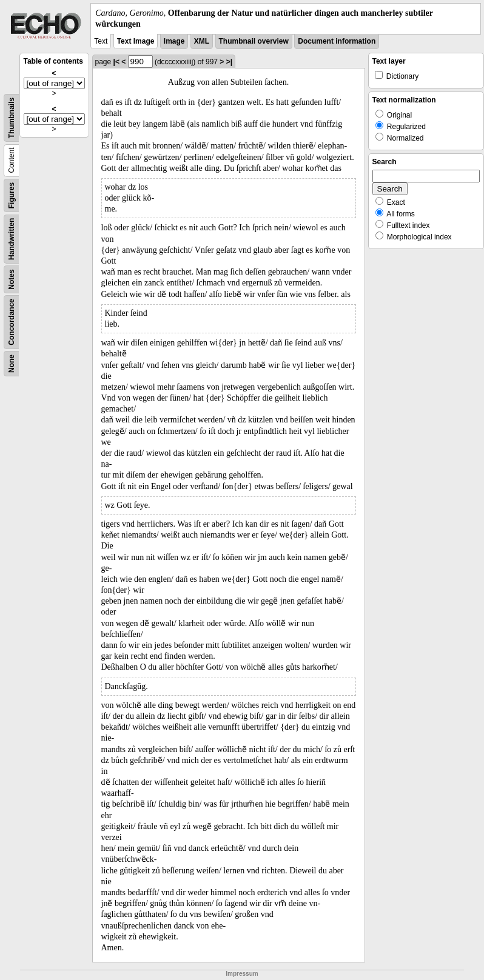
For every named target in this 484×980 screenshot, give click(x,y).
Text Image (136, 41)
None (12, 364)
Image (174, 41)
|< (116, 62)
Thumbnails (12, 118)
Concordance (12, 322)
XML (202, 41)
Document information (337, 41)
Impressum (242, 974)
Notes (12, 280)
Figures (12, 195)
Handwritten (12, 239)
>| (229, 62)
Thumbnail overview (254, 41)
